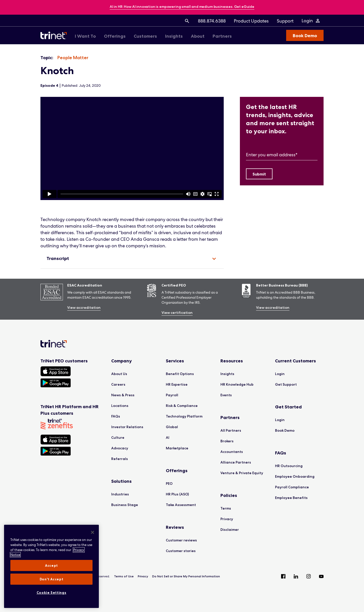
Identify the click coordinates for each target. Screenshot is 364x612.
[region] (132, 148)
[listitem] (73, 58)
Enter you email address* (272, 155)
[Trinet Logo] (55, 35)
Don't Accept (52, 579)
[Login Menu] (311, 21)
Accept (51, 565)
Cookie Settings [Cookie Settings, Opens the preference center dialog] (52, 593)
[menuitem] (187, 21)
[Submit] (259, 174)
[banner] (182, 7)
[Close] (93, 532)
